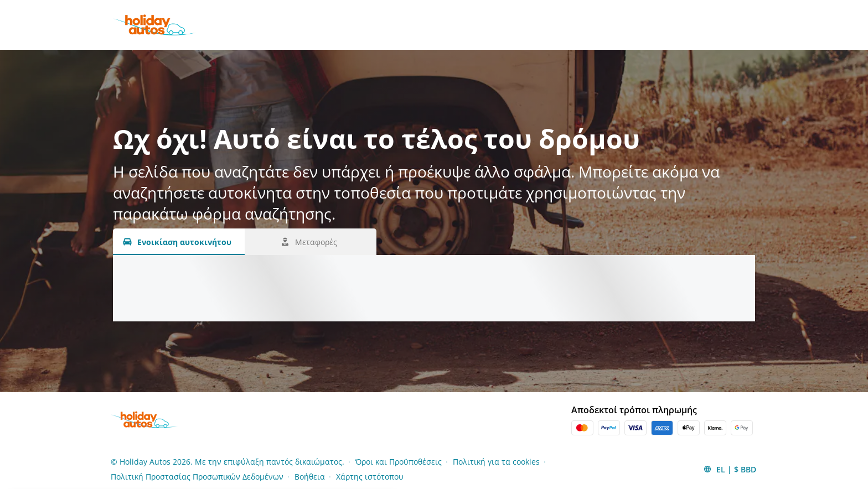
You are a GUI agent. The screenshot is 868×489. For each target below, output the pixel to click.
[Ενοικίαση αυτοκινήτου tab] (179, 242)
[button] (730, 469)
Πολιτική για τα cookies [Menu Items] (496, 462)
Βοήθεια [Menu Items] (310, 477)
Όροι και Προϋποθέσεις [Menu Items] (399, 462)
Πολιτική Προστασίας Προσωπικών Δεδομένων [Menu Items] (197, 477)
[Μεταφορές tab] (311, 242)
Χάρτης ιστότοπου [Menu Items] (370, 477)
